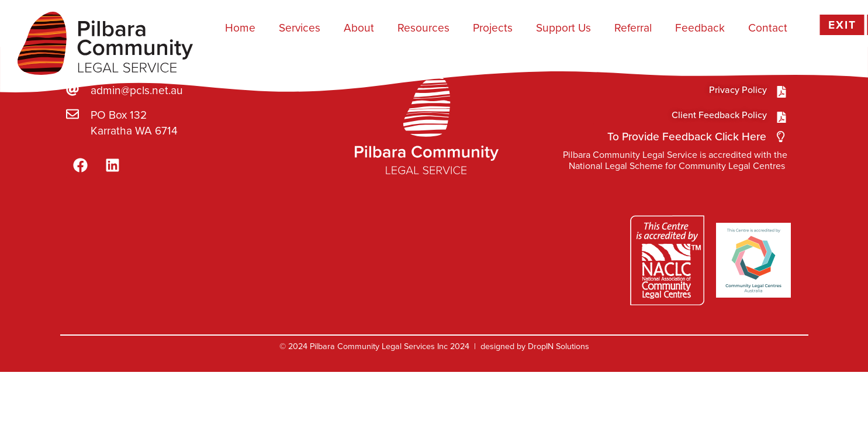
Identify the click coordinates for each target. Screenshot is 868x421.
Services (300, 28)
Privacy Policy (738, 112)
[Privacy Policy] (781, 114)
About (359, 28)
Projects (493, 28)
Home (240, 28)
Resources (423, 28)
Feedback (700, 28)
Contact (768, 28)
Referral (633, 28)
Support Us (563, 28)
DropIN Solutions (559, 369)
